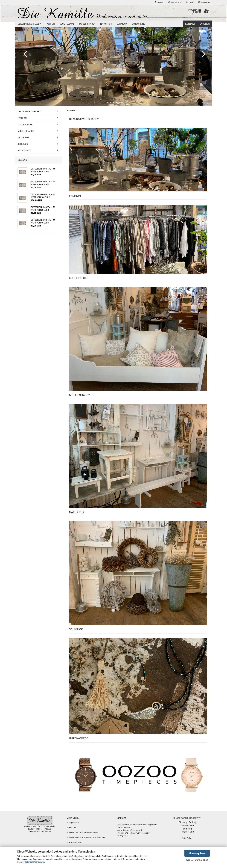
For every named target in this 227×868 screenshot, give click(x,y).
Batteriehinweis (76, 843)
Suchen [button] (159, 2)
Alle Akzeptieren (197, 853)
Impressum (74, 823)
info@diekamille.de (42, 832)
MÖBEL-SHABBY (87, 24)
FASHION (50, 24)
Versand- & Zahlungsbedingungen (83, 832)
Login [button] (190, 2)
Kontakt (190, 24)
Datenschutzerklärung (34, 862)
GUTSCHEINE (138, 24)
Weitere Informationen (197, 860)
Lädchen (205, 24)
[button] (175, 2)
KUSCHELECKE (67, 24)
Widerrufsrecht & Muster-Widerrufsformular (87, 838)
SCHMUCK (122, 24)
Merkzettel (204, 2)
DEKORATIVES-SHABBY (29, 24)
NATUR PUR (106, 24)
